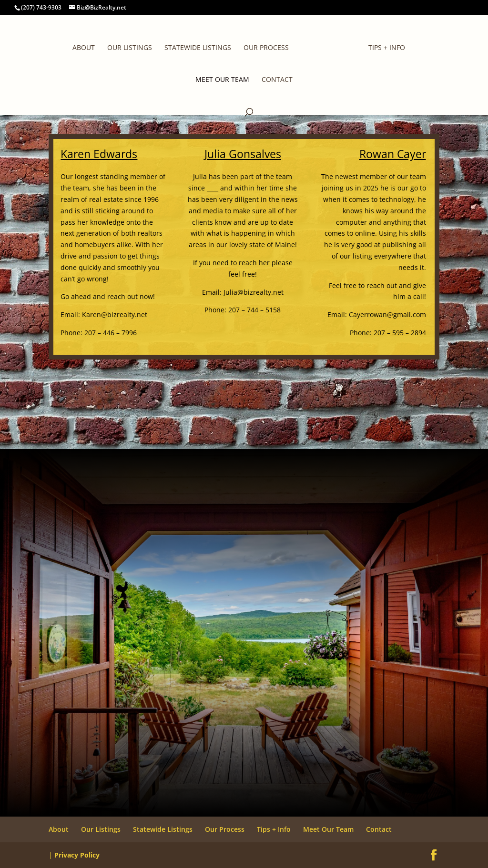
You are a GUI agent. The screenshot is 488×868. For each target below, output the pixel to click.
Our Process (266, 48)
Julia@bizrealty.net (254, 292)
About (84, 48)
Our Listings (130, 48)
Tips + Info (387, 48)
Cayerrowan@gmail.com (387, 314)
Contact (277, 80)
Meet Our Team (222, 80)
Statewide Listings (198, 48)
